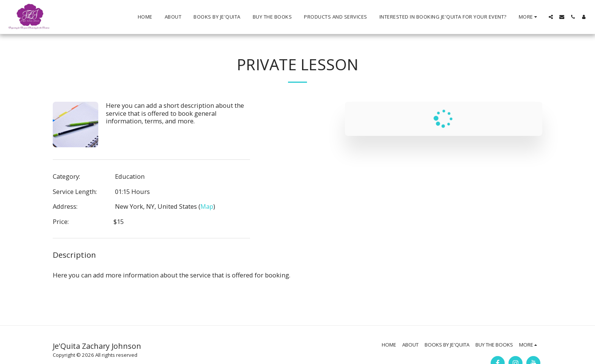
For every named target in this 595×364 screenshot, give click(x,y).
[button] (551, 17)
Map (207, 206)
